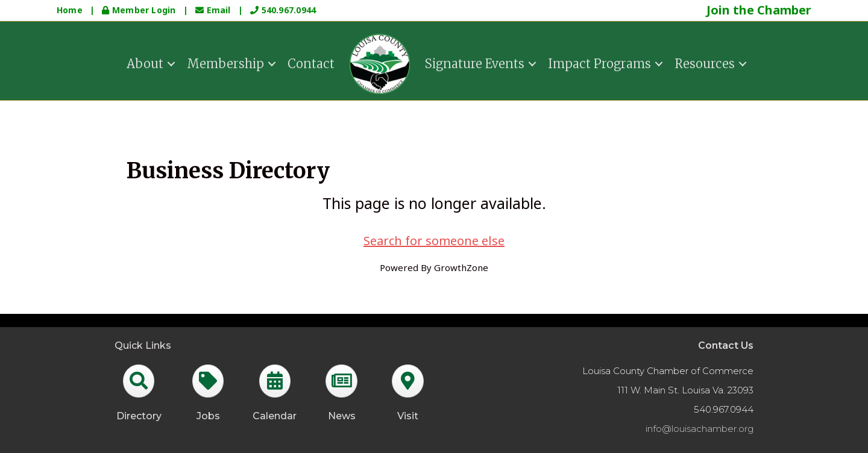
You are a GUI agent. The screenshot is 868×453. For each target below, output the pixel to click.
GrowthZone (461, 267)
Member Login (140, 10)
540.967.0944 (283, 10)
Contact (311, 62)
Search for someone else (434, 241)
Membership (225, 62)
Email (214, 10)
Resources (705, 62)
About (145, 62)
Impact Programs (599, 62)
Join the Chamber (759, 10)
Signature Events (475, 62)
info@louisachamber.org (700, 429)
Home (70, 10)
